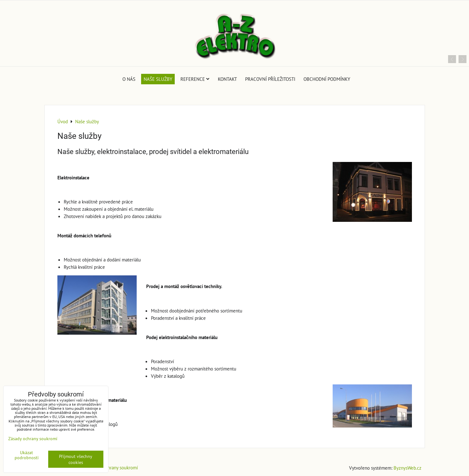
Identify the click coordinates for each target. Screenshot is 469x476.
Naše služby (158, 79)
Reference (195, 79)
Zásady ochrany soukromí (113, 467)
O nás (129, 79)
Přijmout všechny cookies (76, 459)
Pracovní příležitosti (270, 79)
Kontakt (227, 79)
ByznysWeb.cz (407, 468)
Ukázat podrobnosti (27, 455)
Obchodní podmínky (327, 79)
